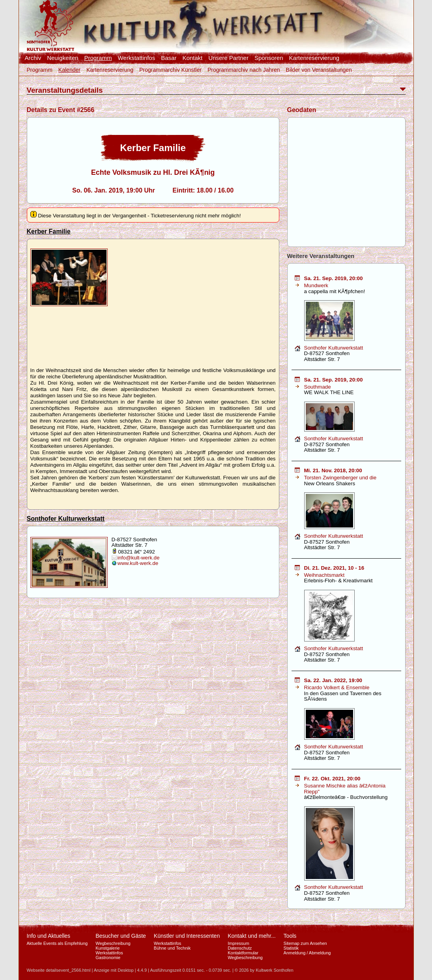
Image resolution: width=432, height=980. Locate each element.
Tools (290, 936)
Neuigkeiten (63, 58)
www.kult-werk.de (138, 563)
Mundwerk (316, 285)
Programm (98, 58)
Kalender (69, 70)
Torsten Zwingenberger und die (340, 478)
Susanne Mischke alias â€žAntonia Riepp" (345, 789)
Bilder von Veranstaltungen (319, 70)
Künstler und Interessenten (187, 936)
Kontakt (192, 58)
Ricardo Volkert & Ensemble (337, 687)
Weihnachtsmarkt (324, 575)
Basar (169, 58)
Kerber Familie (49, 231)
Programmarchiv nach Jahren (244, 70)
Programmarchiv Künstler (170, 70)
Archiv (33, 58)
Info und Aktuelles (49, 936)
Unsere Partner (228, 58)
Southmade (318, 387)
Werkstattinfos (136, 58)
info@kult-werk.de (139, 558)
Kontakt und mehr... (252, 936)
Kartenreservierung (314, 58)
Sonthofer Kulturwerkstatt (66, 519)
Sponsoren (269, 58)
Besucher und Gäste (121, 936)
